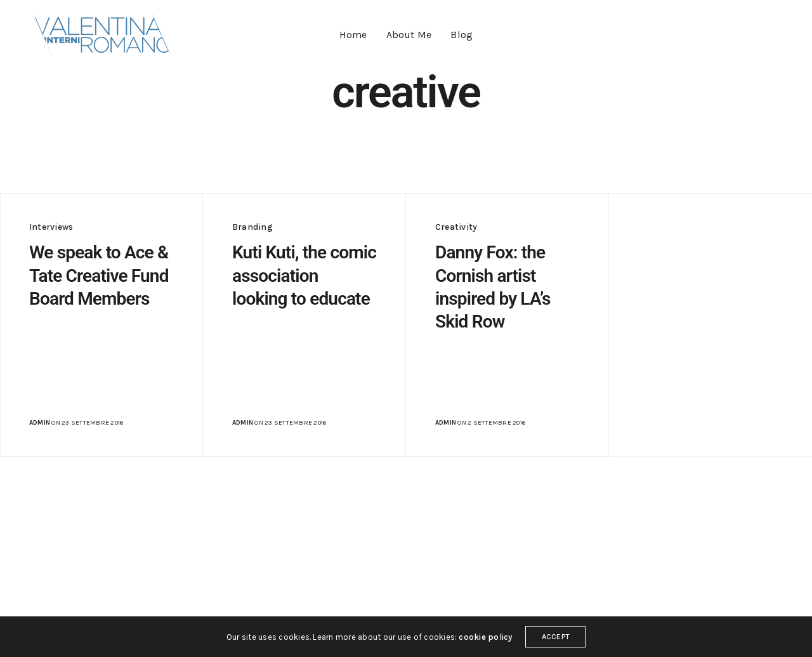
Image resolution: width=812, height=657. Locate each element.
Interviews (51, 227)
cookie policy (485, 637)
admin (40, 423)
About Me (409, 35)
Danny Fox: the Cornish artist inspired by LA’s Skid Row (493, 287)
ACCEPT (555, 637)
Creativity (456, 227)
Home (353, 35)
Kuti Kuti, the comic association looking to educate (304, 275)
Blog (462, 35)
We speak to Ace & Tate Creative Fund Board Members (99, 275)
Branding (252, 227)
